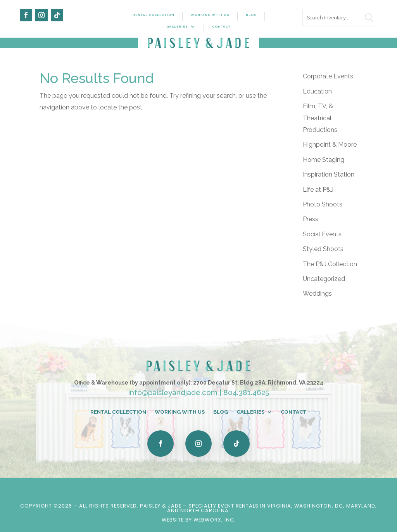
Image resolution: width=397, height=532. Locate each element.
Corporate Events (328, 76)
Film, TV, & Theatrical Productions (320, 118)
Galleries (177, 26)
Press (311, 219)
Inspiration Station (329, 174)
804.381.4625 (246, 392)
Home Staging (324, 160)
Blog (251, 15)
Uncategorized (324, 279)
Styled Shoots (323, 249)
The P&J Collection (330, 264)
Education (317, 91)
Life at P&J (318, 190)
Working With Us (210, 15)
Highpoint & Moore (330, 145)
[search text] (340, 18)
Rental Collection (154, 15)
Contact (221, 26)
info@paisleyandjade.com (173, 392)
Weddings (317, 294)
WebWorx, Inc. (215, 520)
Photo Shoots (323, 204)
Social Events (322, 234)
